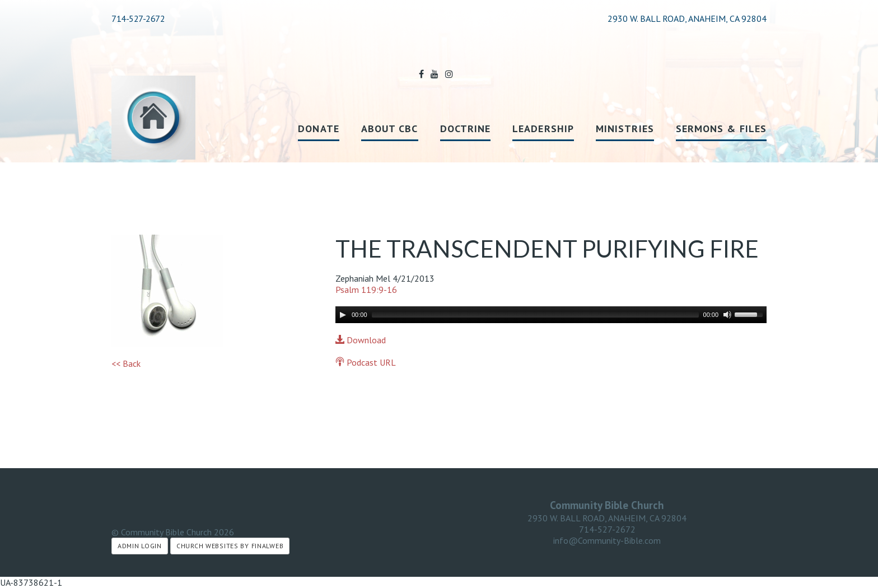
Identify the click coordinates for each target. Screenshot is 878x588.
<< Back (126, 363)
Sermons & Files (721, 129)
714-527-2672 (138, 18)
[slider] (535, 315)
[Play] (343, 315)
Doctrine (466, 129)
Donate (318, 129)
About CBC (390, 129)
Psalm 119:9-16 (366, 290)
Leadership (543, 129)
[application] (551, 315)
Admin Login (140, 546)
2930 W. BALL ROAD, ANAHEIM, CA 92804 (607, 518)
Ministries (625, 129)
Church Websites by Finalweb (230, 546)
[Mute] (727, 315)
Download (361, 340)
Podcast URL (366, 362)
